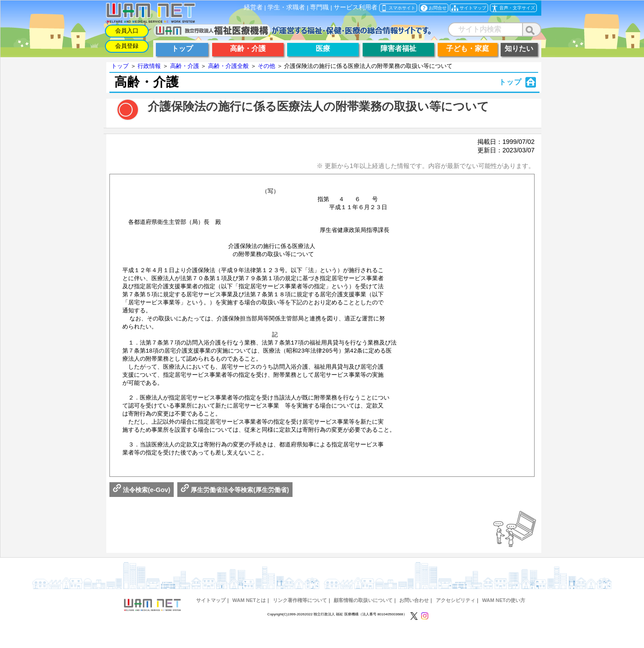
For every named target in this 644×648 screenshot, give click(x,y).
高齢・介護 (185, 66)
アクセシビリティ (456, 619)
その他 (266, 66)
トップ (120, 66)
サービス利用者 (355, 7)
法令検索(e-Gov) (142, 509)
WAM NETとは (249, 619)
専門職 (319, 7)
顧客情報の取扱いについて (363, 619)
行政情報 (149, 66)
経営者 (253, 7)
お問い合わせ (414, 619)
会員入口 (127, 31)
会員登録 (127, 46)
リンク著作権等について (300, 619)
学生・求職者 (286, 7)
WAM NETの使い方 (504, 619)
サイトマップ (211, 619)
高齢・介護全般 (228, 66)
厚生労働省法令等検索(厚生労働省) (235, 509)
